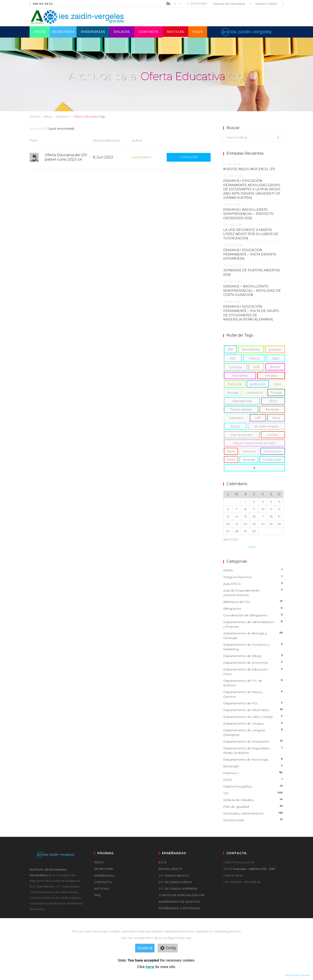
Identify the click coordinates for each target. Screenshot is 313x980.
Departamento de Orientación (253, 742)
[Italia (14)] (276, 358)
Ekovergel (253, 766)
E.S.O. (163, 862)
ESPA (253, 780)
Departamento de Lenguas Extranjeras (253, 733)
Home (35, 116)
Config (168, 948)
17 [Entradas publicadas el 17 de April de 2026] (263, 516)
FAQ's (198, 32)
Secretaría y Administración (253, 813)
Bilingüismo (253, 609)
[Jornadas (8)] (271, 376)
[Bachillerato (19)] (251, 349)
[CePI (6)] (258, 418)
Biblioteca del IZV (253, 602)
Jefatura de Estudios (253, 800)
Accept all (145, 948)
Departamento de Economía (253, 663)
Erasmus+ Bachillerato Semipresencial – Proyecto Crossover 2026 (249, 214)
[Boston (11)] (275, 367)
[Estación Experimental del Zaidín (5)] (254, 443)
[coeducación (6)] (255, 392)
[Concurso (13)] (236, 367)
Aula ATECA (253, 584)
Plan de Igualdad (253, 807)
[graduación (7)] (258, 384)
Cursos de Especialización (181, 895)
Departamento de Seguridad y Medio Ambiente (253, 751)
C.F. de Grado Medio (175, 882)
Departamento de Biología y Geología (253, 636)
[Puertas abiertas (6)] (241, 409)
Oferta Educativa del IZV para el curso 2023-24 (66, 157)
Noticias (176, 32)
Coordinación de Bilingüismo (253, 615)
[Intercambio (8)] (240, 376)
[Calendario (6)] (236, 418)
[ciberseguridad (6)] (242, 401)
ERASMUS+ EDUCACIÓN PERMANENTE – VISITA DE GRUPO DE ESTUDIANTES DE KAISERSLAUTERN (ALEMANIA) (251, 313)
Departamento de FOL (253, 703)
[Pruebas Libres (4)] (272, 459)
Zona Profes (197, 4)
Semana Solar (253, 820)
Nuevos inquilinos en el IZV (249, 169)
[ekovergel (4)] (249, 459)
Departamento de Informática (253, 710)
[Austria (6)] (235, 426)
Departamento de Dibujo (253, 656)
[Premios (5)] (273, 435)
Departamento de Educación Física (253, 672)
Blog (48, 116)
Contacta (148, 32)
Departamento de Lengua (253, 724)
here (150, 967)
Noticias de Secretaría (229, 4)
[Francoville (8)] (235, 384)
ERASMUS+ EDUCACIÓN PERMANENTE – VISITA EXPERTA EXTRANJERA (250, 254)
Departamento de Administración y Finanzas (253, 624)
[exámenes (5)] (249, 451)
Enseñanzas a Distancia (179, 908)
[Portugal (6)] (276, 392)
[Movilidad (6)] (272, 409)
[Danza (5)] (231, 459)
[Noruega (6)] (233, 392)
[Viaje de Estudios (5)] (242, 435)
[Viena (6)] (276, 418)
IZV (253, 793)
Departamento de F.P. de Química (253, 683)
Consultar (189, 157)
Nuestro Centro (266, 4)
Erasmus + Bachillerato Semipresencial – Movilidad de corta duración (252, 291)
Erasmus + (253, 773)
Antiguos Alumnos (253, 577)
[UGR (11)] (256, 367)
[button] (254, 468)
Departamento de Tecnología (253, 760)
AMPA (253, 570)
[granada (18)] (275, 349)
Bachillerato (170, 869)
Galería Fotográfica (253, 787)
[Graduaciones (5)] (273, 451)
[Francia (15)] (254, 358)
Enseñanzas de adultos (179, 902)
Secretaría (63, 32)
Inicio (40, 32)
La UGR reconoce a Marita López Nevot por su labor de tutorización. (251, 234)
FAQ (97, 895)
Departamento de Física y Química (253, 694)
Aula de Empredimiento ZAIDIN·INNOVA (253, 593)
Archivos (62, 116)
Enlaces (122, 32)
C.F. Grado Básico (174, 876)
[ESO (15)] (233, 358)
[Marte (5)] (231, 451)
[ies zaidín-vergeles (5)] (266, 426)
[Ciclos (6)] (278, 384)
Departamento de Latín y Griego (253, 717)
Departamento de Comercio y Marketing (253, 647)
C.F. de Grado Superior (178, 889)
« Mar (252, 547)
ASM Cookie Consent (298, 975)
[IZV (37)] (230, 349)
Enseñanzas (93, 32)
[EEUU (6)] (273, 401)
